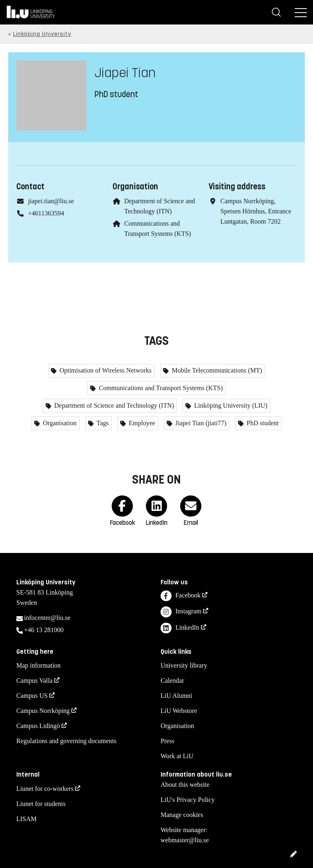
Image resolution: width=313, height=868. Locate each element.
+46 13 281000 (44, 630)
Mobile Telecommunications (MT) (216, 370)
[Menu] (301, 12)
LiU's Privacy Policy (188, 800)
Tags (102, 423)
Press (168, 741)
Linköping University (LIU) (230, 405)
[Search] (276, 12)
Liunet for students (41, 804)
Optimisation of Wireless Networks (105, 370)
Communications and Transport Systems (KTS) (160, 388)
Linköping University (42, 34)
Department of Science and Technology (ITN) (113, 405)
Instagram (181, 612)
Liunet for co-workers (45, 789)
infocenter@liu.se (47, 618)
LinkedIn (180, 628)
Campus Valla (34, 680)
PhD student (262, 423)
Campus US (32, 696)
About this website (185, 785)
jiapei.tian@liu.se (51, 201)
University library (184, 665)
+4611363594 (46, 213)
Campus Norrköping (43, 711)
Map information (39, 665)
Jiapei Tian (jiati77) (200, 423)
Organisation (59, 423)
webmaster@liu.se (185, 840)
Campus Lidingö (38, 726)
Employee (141, 423)
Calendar (172, 680)
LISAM (26, 819)
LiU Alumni (176, 696)
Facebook (181, 596)
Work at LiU (177, 756)
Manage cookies (182, 815)
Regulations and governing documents (66, 741)
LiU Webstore (179, 711)
